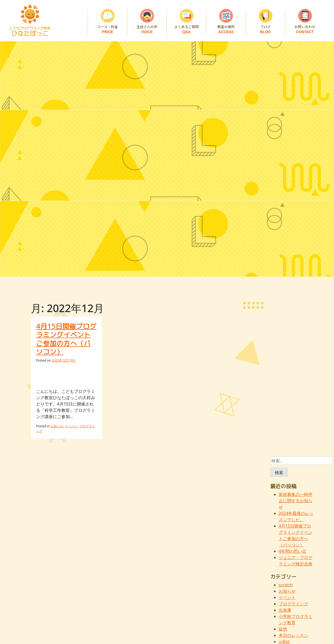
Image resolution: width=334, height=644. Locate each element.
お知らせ (57, 426)
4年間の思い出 (293, 551)
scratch (286, 585)
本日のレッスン (293, 635)
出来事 (285, 610)
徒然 (283, 629)
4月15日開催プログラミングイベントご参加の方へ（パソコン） (66, 339)
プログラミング (293, 604)
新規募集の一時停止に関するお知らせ (296, 501)
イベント (71, 426)
